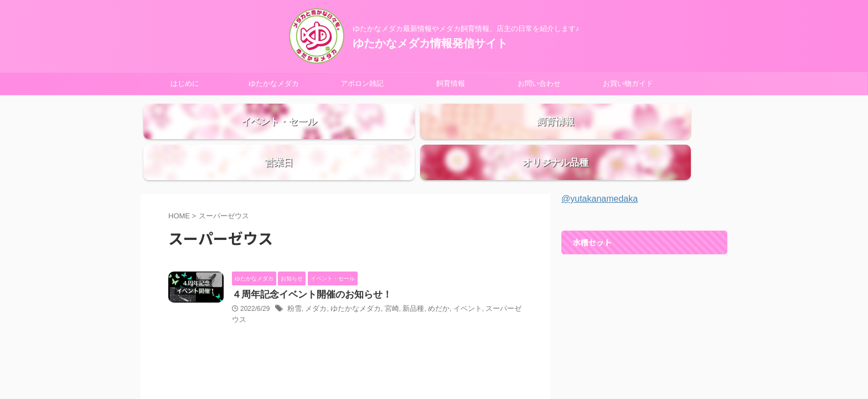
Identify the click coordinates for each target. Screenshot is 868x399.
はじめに (185, 83)
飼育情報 (451, 83)
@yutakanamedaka (600, 178)
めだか (428, 289)
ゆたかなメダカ (274, 83)
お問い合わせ (539, 83)
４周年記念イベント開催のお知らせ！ (307, 274)
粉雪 (294, 289)
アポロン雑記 (362, 83)
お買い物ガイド (628, 83)
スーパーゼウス (495, 289)
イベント (456, 289)
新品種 (405, 289)
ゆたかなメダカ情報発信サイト (430, 43)
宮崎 (385, 289)
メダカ (314, 289)
